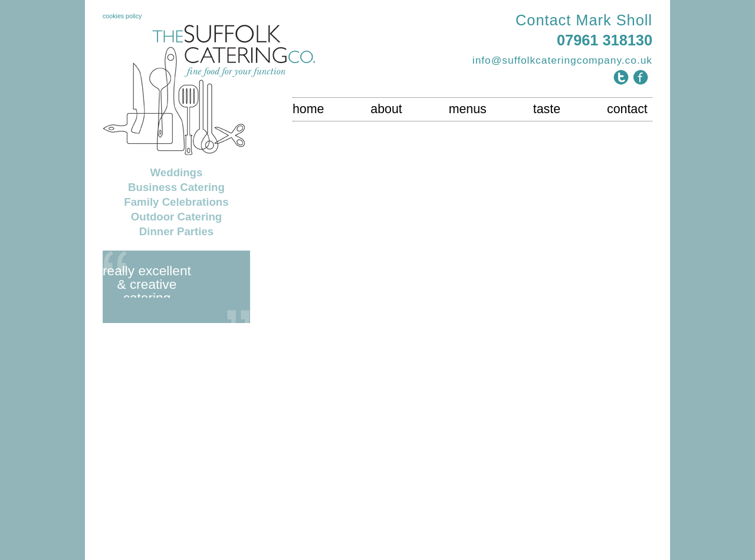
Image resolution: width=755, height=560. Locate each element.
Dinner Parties (177, 231)
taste (547, 109)
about (386, 109)
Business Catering (176, 187)
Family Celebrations (176, 202)
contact (627, 109)
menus (468, 109)
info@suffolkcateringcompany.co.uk (562, 60)
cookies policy (122, 16)
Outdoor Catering (176, 217)
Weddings (177, 172)
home (308, 109)
